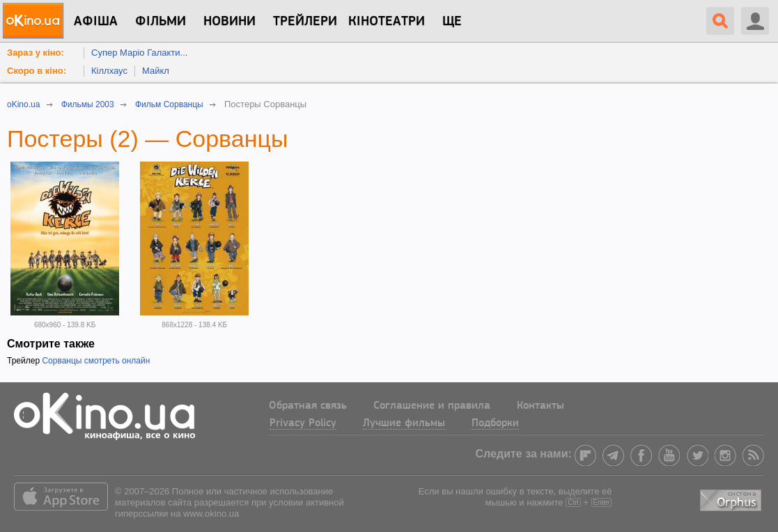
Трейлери (305, 22)
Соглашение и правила (432, 406)
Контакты (540, 406)
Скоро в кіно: (37, 71)
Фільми (161, 22)
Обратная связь (308, 406)
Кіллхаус (109, 71)
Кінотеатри (387, 22)
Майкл (156, 71)
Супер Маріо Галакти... (139, 53)
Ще (452, 22)
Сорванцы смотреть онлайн (96, 361)
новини (229, 22)
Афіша (96, 22)
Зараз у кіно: (36, 53)
